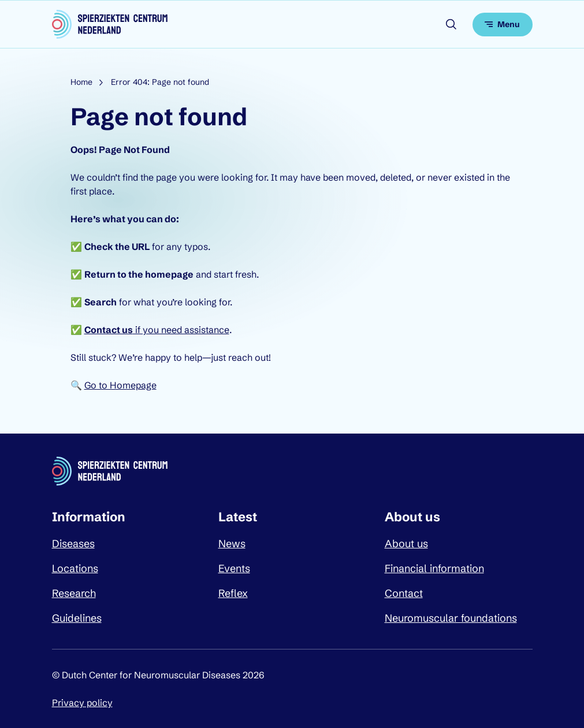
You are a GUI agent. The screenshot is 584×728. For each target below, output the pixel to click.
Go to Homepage (120, 385)
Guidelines (77, 618)
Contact (404, 593)
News (232, 544)
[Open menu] (503, 25)
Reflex (233, 593)
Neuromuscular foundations (451, 618)
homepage (169, 274)
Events (234, 568)
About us (406, 544)
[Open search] (451, 24)
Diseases (73, 544)
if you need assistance (157, 330)
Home (81, 82)
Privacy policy (82, 703)
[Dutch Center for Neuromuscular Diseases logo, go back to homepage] (110, 24)
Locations (75, 568)
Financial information (434, 568)
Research (74, 593)
